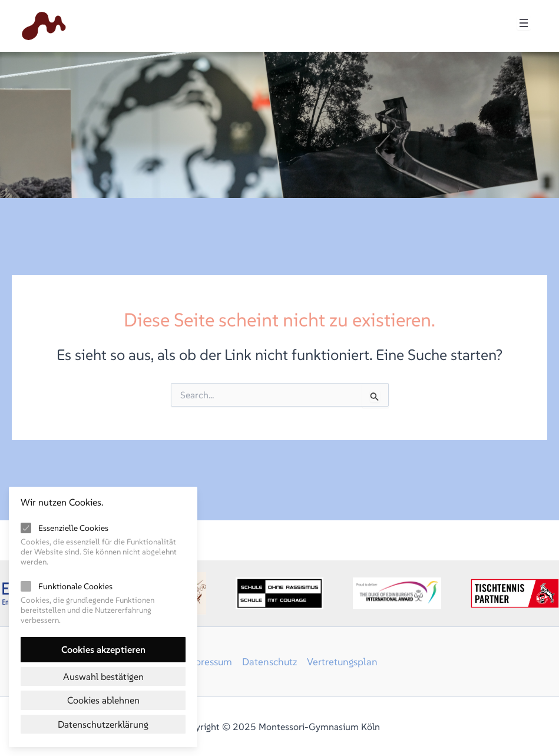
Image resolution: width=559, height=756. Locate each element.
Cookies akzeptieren (103, 649)
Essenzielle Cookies (73, 528)
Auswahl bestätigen (103, 676)
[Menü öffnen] (524, 23)
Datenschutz (269, 662)
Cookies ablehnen (103, 700)
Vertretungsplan (342, 662)
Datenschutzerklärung (103, 724)
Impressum (207, 662)
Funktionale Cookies (75, 586)
